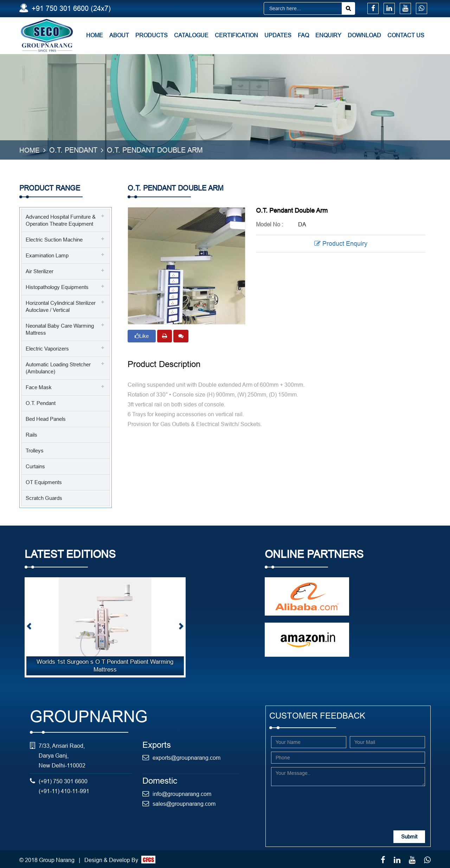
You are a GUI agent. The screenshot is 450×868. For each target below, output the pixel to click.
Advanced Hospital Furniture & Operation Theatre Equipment (61, 220)
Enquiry (328, 35)
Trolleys (35, 450)
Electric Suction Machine (54, 239)
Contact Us (406, 35)
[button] (29, 627)
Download (364, 35)
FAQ (303, 35)
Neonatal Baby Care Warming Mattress (60, 329)
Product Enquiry (341, 243)
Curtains (35, 466)
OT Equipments (44, 481)
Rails (31, 434)
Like (142, 335)
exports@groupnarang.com (187, 757)
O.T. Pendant (41, 402)
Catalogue (191, 35)
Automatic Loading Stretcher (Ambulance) (58, 367)
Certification (236, 35)
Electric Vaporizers (47, 348)
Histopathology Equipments (57, 286)
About (119, 35)
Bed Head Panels (46, 418)
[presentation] (324, 802)
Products (152, 35)
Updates (278, 35)
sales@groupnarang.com (184, 803)
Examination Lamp (47, 255)
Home (95, 35)
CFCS (148, 859)
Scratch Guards (44, 497)
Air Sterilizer (40, 271)
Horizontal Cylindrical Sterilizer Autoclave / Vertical (61, 306)
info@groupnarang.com (182, 793)
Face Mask (39, 387)
